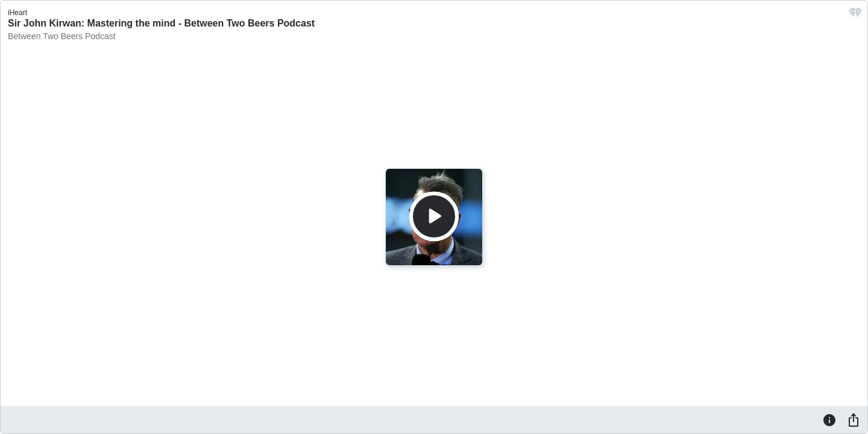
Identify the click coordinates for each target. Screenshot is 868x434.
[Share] (854, 420)
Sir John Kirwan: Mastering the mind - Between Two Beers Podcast (161, 23)
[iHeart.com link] (855, 15)
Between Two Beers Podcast (62, 36)
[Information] (829, 420)
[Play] (434, 216)
